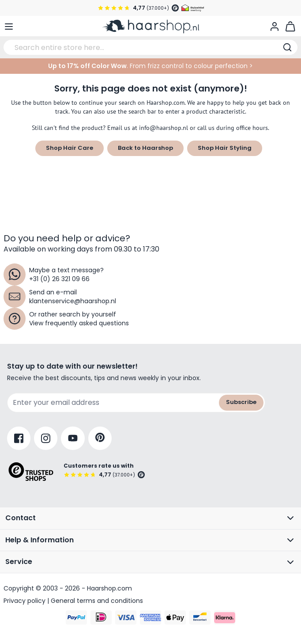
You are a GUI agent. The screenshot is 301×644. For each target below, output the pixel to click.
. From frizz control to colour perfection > (150, 66)
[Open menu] (9, 27)
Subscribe (241, 402)
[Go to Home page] (150, 27)
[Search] (287, 47)
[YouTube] (73, 438)
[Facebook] (19, 438)
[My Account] (275, 27)
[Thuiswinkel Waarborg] (193, 8)
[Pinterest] (100, 438)
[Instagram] (46, 438)
